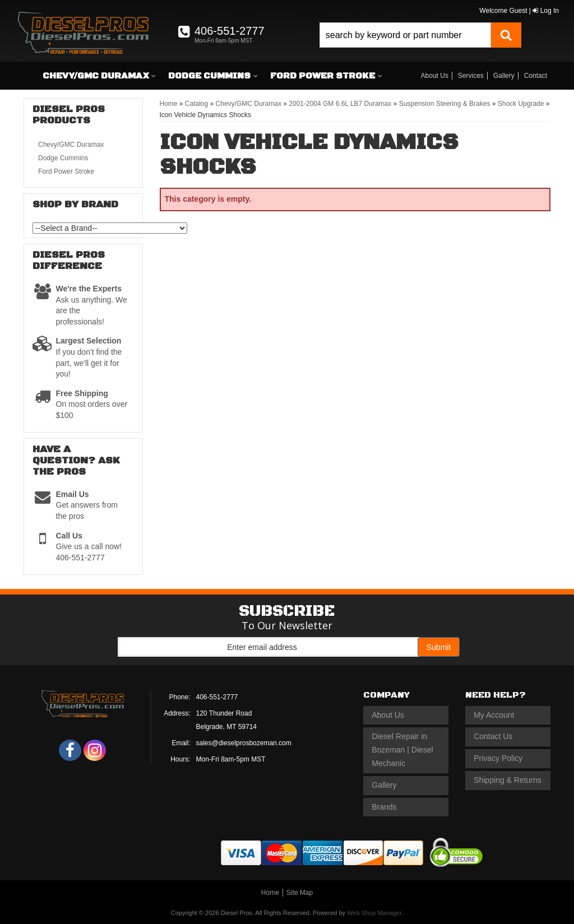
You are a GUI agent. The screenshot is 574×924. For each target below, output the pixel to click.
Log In (546, 11)
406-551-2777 (217, 697)
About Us (435, 76)
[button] (420, 35)
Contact (536, 76)
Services (471, 76)
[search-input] (405, 35)
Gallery (504, 76)
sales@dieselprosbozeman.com (244, 743)
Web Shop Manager (374, 913)
